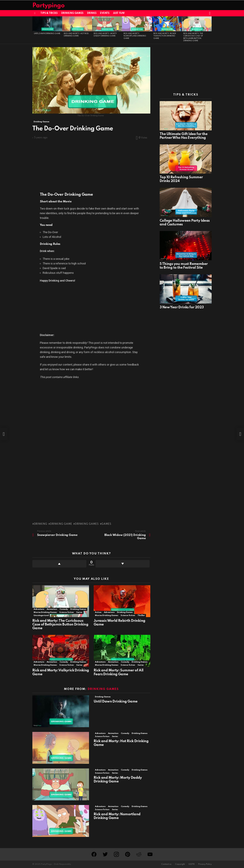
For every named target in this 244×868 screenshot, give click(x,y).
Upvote (59, 564)
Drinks (92, 13)
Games (106, 524)
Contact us (166, 864)
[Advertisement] (91, 164)
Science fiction (67, 612)
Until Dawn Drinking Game (47, 34)
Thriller (141, 615)
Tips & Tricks (49, 13)
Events (105, 13)
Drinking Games (72, 13)
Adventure (39, 609)
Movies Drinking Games (45, 612)
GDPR (191, 864)
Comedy (64, 609)
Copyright (180, 864)
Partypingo (48, 6)
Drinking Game (61, 524)
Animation (52, 609)
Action (98, 612)
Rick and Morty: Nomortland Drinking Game (135, 36)
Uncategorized (41, 615)
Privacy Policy (205, 864)
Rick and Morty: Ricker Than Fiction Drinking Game (165, 36)
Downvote (123, 564)
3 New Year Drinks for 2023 (182, 307)
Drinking (41, 524)
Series (79, 612)
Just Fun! (119, 13)
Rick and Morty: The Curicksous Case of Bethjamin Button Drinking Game (60, 625)
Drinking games (87, 524)
